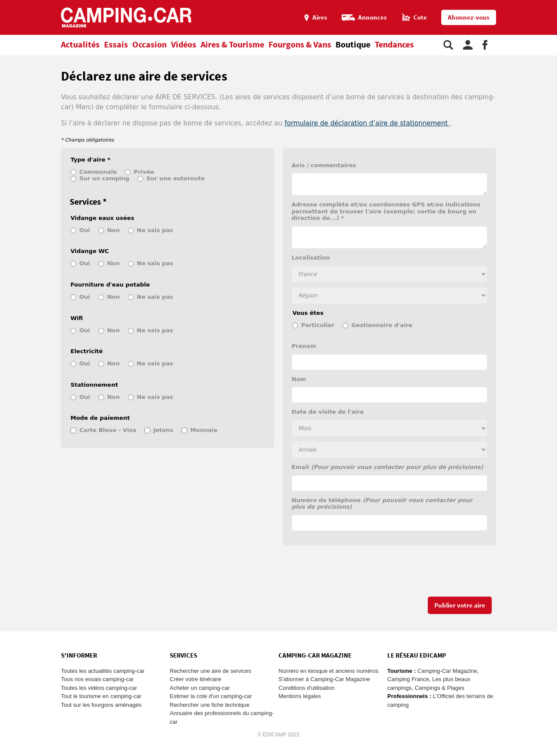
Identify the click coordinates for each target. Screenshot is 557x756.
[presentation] (349, 575)
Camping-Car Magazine (447, 671)
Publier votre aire (460, 606)
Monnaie (204, 430)
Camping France (408, 679)
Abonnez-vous (469, 18)
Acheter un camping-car (200, 688)
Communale (98, 172)
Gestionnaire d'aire (382, 325)
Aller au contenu (550, 4)
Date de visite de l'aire (328, 412)
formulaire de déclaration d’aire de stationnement (367, 123)
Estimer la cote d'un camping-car (211, 696)
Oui (85, 230)
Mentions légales (300, 696)
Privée (144, 172)
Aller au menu (546, 4)
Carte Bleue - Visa (108, 430)
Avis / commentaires (324, 165)
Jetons (163, 430)
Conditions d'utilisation (307, 688)
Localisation (311, 258)
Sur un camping (104, 178)
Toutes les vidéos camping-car (99, 688)
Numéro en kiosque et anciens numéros (329, 671)
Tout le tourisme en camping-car (101, 696)
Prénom (304, 346)
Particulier (318, 325)
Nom (299, 379)
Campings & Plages (440, 688)
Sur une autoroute (175, 178)
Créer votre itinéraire (196, 679)
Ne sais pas (155, 230)
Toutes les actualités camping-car (103, 671)
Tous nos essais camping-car (97, 679)
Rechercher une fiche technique (210, 705)
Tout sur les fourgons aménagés (101, 705)
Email (387, 467)
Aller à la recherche (555, 4)
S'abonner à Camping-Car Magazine (324, 679)
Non (113, 230)
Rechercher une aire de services (210, 671)
